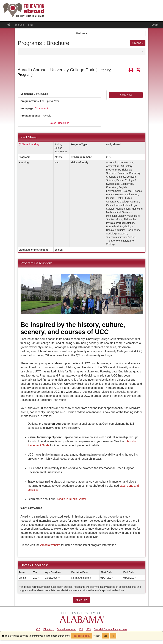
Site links (82, 33)
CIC (38, 629)
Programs (19, 25)
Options (138, 43)
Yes (106, 636)
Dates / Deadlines (59, 123)
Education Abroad (66, 629)
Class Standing (30, 144)
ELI (81, 629)
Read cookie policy (82, 636)
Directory (48, 629)
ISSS (88, 629)
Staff (31, 25)
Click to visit (41, 108)
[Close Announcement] (142, 52)
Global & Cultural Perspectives (110, 629)
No (113, 636)
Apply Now (126, 95)
